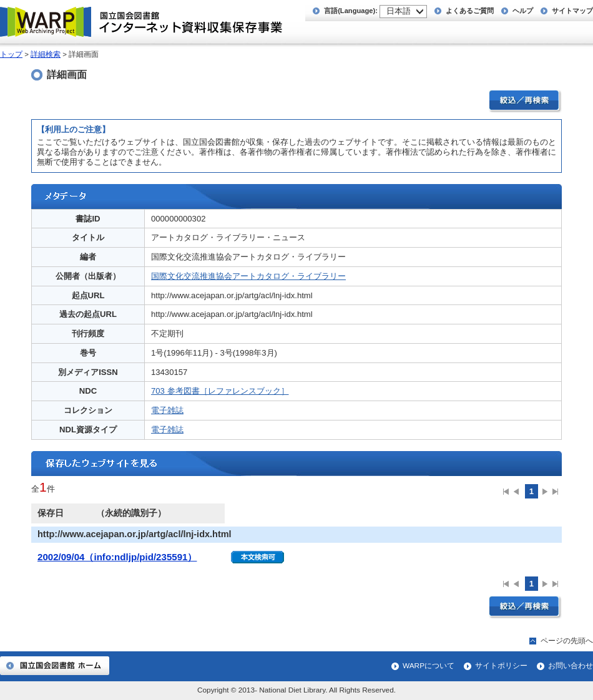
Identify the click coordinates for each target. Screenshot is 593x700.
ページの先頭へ (567, 641)
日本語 (399, 11)
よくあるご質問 (470, 11)
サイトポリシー (501, 666)
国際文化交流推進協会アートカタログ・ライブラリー (248, 276)
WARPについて (429, 666)
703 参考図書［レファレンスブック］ (220, 391)
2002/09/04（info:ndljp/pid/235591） (117, 557)
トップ (11, 54)
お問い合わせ (571, 666)
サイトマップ (572, 11)
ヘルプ (523, 11)
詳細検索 (46, 54)
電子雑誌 (167, 410)
